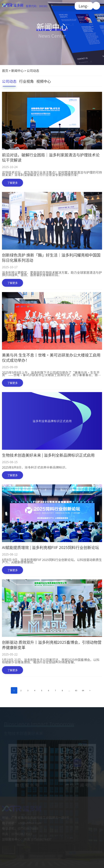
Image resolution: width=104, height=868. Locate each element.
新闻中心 (17, 71)
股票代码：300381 (37, 6)
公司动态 (33, 71)
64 (83, 690)
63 (76, 690)
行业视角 (26, 81)
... (69, 690)
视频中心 (44, 81)
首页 (5, 71)
